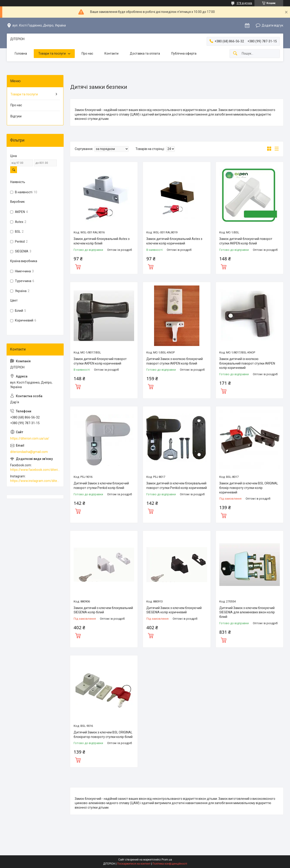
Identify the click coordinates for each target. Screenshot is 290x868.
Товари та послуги (52, 53)
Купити (78, 266)
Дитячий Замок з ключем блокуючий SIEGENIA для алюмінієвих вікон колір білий (247, 612)
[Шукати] (235, 54)
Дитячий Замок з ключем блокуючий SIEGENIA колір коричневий (174, 610)
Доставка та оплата (145, 53)
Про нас (87, 53)
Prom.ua (167, 860)
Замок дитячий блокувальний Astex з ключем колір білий (102, 241)
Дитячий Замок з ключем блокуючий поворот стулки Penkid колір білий (101, 486)
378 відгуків (244, 3)
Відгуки (16, 116)
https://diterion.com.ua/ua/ (30, 438)
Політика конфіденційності (170, 864)
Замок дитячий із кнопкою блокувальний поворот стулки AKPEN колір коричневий (247, 363)
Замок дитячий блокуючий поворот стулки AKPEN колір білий (246, 241)
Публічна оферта (184, 53)
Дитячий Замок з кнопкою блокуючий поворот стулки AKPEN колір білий (175, 361)
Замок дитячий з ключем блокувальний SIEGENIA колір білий (103, 610)
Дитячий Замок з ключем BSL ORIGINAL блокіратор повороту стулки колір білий (103, 735)
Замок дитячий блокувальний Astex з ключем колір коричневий (174, 241)
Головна (21, 53)
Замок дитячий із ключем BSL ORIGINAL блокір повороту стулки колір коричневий (249, 488)
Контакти (111, 53)
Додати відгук (272, 25)
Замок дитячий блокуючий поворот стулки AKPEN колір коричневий (100, 361)
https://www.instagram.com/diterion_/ (35, 481)
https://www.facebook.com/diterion (35, 470)
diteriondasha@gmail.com (29, 452)
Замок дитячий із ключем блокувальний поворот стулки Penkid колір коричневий (177, 486)
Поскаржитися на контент (134, 864)
